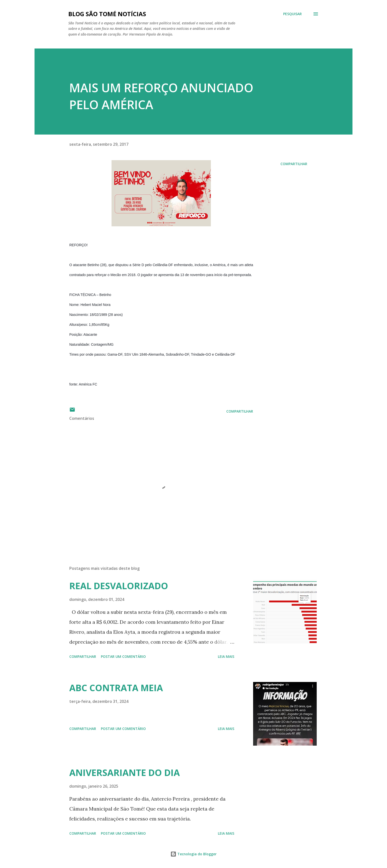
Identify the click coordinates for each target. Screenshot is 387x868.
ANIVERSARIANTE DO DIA (125, 773)
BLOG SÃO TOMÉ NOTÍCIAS (107, 14)
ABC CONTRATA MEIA (116, 688)
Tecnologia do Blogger (193, 854)
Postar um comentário (123, 656)
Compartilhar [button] (294, 164)
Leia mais (226, 656)
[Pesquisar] (292, 14)
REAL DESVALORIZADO (119, 586)
